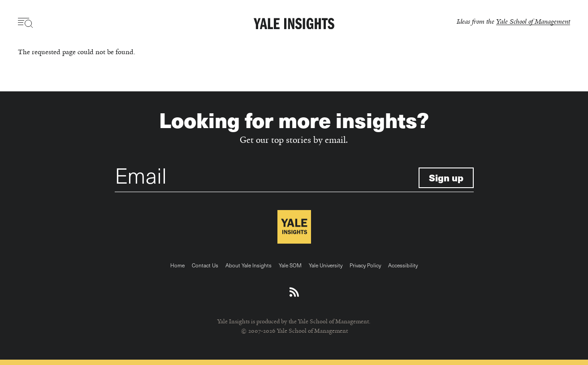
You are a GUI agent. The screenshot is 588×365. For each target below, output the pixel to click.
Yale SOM (290, 265)
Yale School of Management (533, 21)
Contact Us (205, 265)
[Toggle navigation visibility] (26, 23)
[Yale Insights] (294, 24)
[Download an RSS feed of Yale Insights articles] (294, 292)
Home (177, 265)
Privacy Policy (365, 265)
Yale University (326, 265)
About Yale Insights (249, 265)
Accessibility (403, 265)
